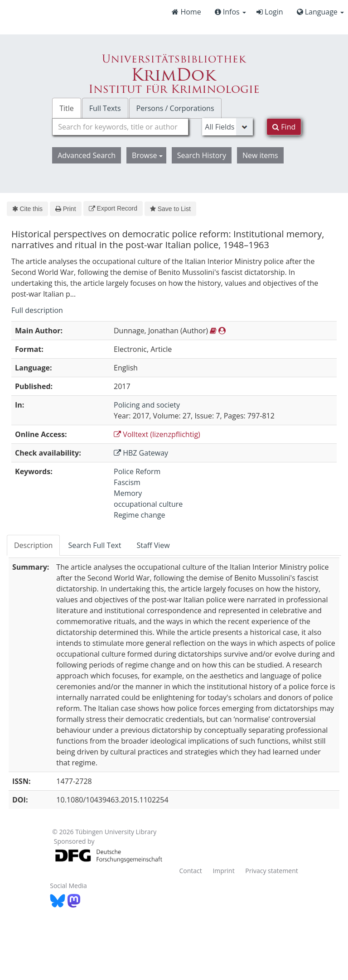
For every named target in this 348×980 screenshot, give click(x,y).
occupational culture (148, 504)
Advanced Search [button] (87, 155)
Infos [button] (230, 12)
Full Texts (105, 108)
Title (67, 108)
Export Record (113, 208)
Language (320, 12)
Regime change (139, 515)
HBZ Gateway (141, 453)
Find (284, 127)
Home (186, 12)
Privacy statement (272, 871)
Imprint (223, 871)
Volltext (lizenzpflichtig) (157, 434)
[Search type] (227, 127)
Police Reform (137, 471)
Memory (128, 493)
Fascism (127, 482)
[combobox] (120, 127)
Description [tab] (33, 545)
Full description (37, 310)
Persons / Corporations (175, 108)
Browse (147, 155)
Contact (190, 871)
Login (270, 12)
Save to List (170, 209)
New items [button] (260, 155)
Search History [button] (202, 155)
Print (65, 209)
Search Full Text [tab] (94, 545)
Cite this (27, 209)
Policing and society (147, 405)
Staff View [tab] (153, 545)
